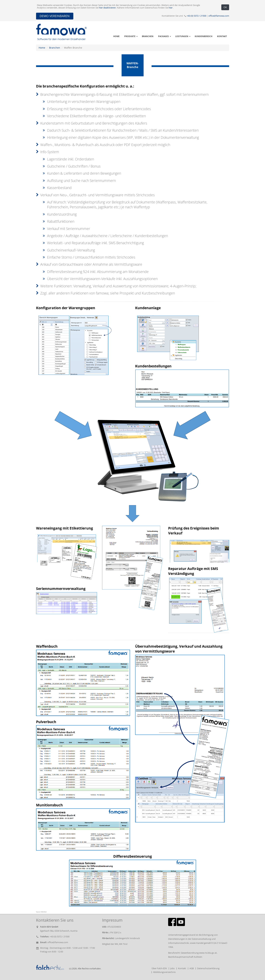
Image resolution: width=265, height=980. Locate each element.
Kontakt (182, 968)
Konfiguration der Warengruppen (66, 308)
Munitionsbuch (49, 805)
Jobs (172, 968)
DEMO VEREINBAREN (55, 16)
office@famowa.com (219, 16)
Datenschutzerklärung (208, 968)
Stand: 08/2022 (41, 912)
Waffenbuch (47, 646)
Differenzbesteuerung (133, 856)
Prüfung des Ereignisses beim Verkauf (194, 531)
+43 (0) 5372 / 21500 (196, 16)
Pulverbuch (46, 722)
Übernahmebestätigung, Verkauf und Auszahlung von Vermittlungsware (179, 649)
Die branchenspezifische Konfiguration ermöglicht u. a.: (85, 86)
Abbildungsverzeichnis (164, 972)
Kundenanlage (148, 308)
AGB (192, 968)
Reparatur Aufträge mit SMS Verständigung (193, 571)
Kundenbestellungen (153, 366)
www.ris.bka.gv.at (208, 953)
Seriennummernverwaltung (61, 589)
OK (225, 7)
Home (42, 48)
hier (171, 8)
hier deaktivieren (107, 8)
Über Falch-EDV (159, 968)
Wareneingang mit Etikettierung (65, 528)
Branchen (55, 48)
